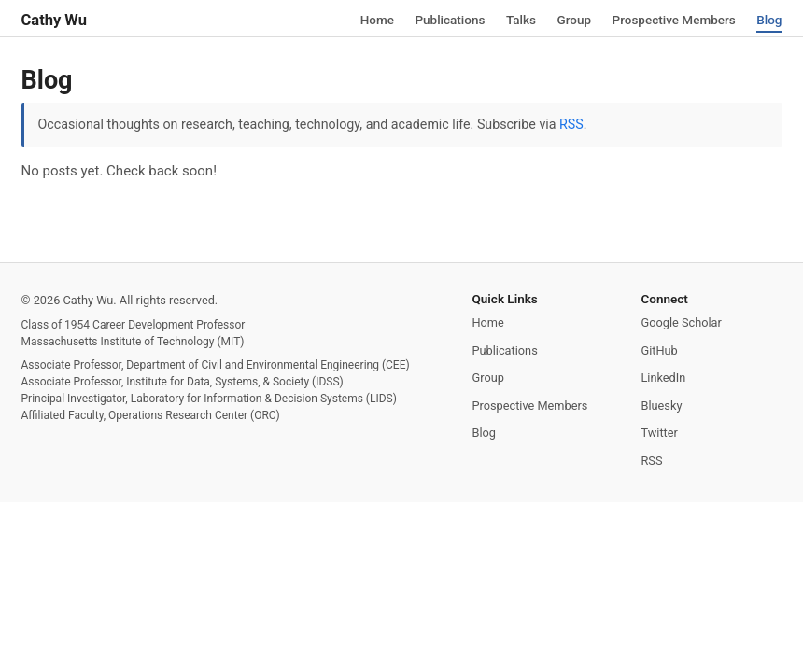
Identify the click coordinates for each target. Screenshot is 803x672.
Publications (450, 19)
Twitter (660, 433)
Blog (769, 19)
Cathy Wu (54, 20)
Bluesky (662, 406)
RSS (571, 124)
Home (377, 19)
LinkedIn (664, 378)
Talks (521, 19)
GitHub (660, 350)
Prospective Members (674, 19)
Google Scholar (682, 322)
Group (574, 19)
